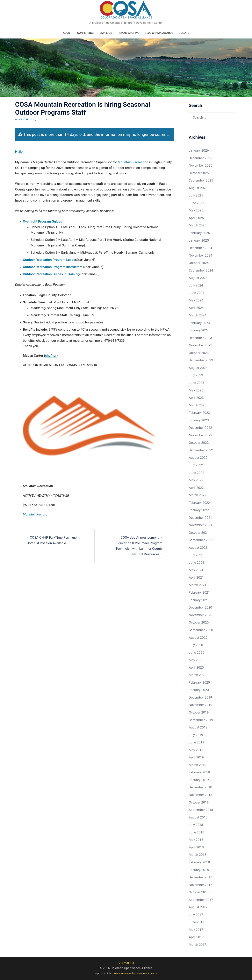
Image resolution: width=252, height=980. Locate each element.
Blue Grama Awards (159, 33)
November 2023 (201, 345)
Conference (86, 33)
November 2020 (201, 615)
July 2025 (196, 195)
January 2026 (199, 150)
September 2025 (201, 180)
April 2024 (196, 308)
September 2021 (201, 540)
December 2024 (200, 248)
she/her (51, 355)
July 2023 (196, 375)
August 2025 (198, 188)
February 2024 (199, 323)
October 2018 (199, 802)
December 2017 (200, 877)
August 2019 (198, 727)
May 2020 (196, 660)
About (67, 33)
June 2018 (197, 832)
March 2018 (198, 855)
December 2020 (200, 607)
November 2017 (201, 885)
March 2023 (198, 405)
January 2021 (199, 600)
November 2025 (201, 165)
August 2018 (198, 817)
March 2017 (198, 945)
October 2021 (199, 533)
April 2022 (196, 488)
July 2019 (196, 735)
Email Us (126, 963)
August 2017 (198, 907)
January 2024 (199, 330)
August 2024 (198, 278)
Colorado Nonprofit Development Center (135, 973)
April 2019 (196, 757)
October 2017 (199, 892)
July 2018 (196, 825)
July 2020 (196, 645)
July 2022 (196, 465)
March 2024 (198, 315)
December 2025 (200, 158)
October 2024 (199, 263)
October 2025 (199, 173)
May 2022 (196, 480)
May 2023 (196, 390)
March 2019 (198, 765)
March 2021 (198, 585)
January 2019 (199, 780)
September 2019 (201, 720)
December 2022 (200, 428)
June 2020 (197, 652)
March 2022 (198, 495)
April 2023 (196, 398)
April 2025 (196, 218)
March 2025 (198, 225)
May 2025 (196, 210)
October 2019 (199, 712)
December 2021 (200, 518)
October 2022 (199, 443)
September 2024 (201, 270)
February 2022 (199, 503)
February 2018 (199, 862)
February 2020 (199, 682)
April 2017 (196, 937)
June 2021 (197, 562)
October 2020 (199, 622)
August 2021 (198, 548)
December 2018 (200, 787)
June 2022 (197, 473)
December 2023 (200, 338)
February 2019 (199, 772)
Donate (184, 33)
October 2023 (199, 353)
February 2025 (199, 233)
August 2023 (198, 368)
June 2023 (197, 383)
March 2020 (198, 675)
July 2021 (196, 555)
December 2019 (200, 697)
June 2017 (197, 922)
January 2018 (199, 870)
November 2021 (201, 525)
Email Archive (130, 33)
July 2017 (196, 915)
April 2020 (196, 667)
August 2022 (198, 458)
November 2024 (201, 255)
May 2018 (196, 840)
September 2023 (201, 360)
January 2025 (199, 240)
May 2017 (196, 930)
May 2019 (196, 750)
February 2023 (199, 413)
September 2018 (201, 810)
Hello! (19, 152)
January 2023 (199, 420)
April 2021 (196, 577)
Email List (107, 33)
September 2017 (201, 900)
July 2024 (196, 285)
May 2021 (196, 570)
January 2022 (199, 510)
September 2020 (201, 630)
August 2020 (198, 638)
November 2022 (201, 435)
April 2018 (196, 847)
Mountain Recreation (133, 162)
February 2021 (199, 592)
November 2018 (201, 795)
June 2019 (197, 742)
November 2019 (201, 705)
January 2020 (199, 690)
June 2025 (197, 203)
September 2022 (201, 450)
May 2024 (196, 300)
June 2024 (197, 293)
